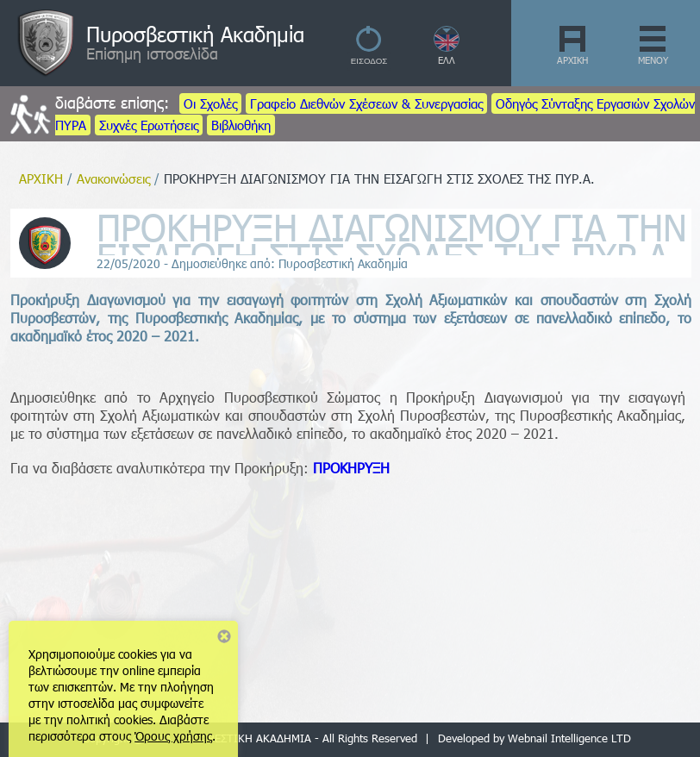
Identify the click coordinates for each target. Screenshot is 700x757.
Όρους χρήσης (173, 736)
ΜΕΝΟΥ (653, 60)
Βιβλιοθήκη (241, 125)
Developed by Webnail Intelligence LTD (534, 738)
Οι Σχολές (210, 103)
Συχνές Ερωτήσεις (149, 125)
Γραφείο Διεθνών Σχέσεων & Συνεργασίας (366, 103)
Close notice (224, 636)
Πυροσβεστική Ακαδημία (195, 34)
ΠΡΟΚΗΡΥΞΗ (351, 468)
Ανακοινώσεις (113, 178)
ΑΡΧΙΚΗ (572, 60)
